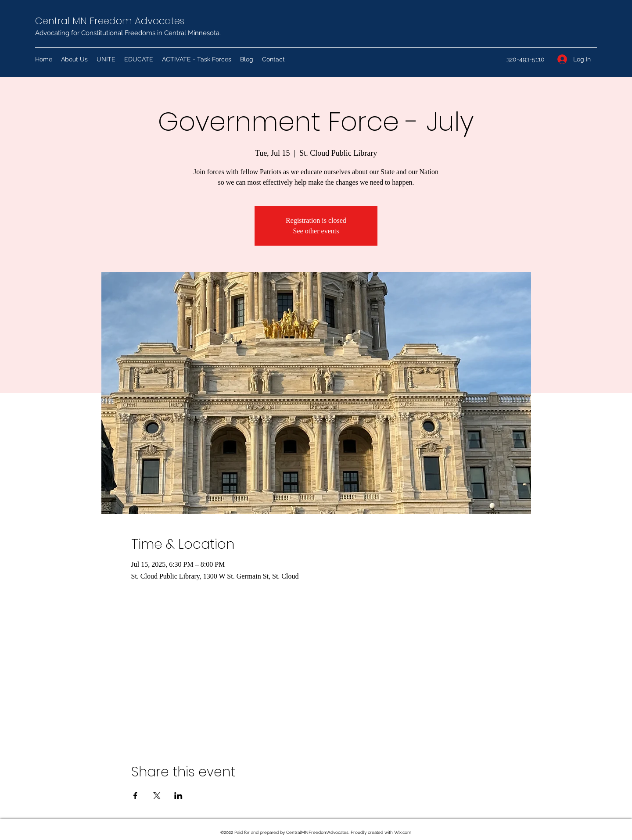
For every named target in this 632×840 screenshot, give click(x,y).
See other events (316, 231)
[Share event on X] (157, 796)
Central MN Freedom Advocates (110, 21)
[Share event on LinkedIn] (178, 796)
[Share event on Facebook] (135, 796)
